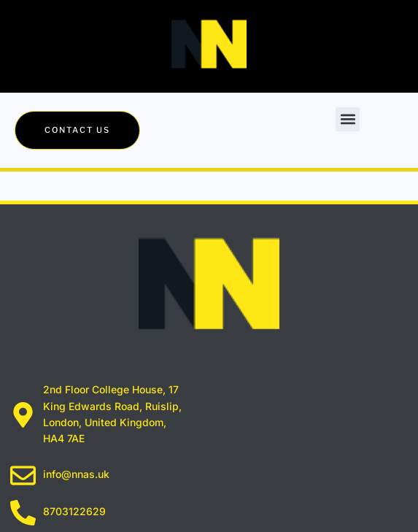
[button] (348, 119)
